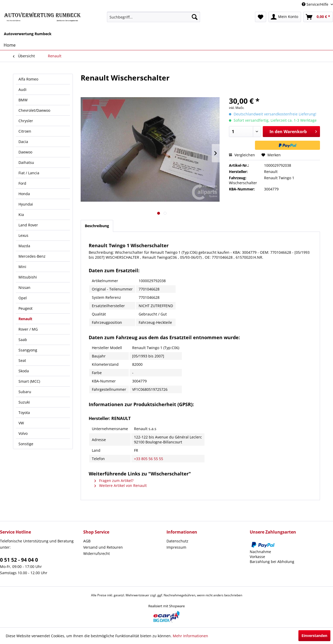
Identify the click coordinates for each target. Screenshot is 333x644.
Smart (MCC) (29, 381)
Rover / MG (28, 329)
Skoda (24, 371)
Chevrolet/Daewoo (34, 110)
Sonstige (26, 444)
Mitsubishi (28, 277)
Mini (22, 267)
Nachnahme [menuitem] (260, 552)
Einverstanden (314, 636)
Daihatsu (26, 162)
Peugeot (25, 308)
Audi (23, 89)
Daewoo (25, 152)
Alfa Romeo (28, 79)
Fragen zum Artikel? (114, 481)
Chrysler (26, 121)
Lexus (23, 235)
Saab (23, 340)
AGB (87, 541)
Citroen (25, 131)
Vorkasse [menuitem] (257, 557)
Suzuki (24, 402)
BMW (23, 100)
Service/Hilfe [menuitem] (316, 4)
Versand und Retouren (103, 547)
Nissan (24, 287)
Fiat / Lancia (29, 173)
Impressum (176, 547)
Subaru (25, 392)
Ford (22, 183)
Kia (21, 215)
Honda (24, 194)
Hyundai (26, 204)
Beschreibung (97, 226)
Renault (25, 319)
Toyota (24, 413)
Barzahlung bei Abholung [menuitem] (272, 562)
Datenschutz (177, 541)
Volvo (23, 433)
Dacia (23, 142)
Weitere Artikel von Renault (121, 485)
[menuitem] (153, 17)
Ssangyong (28, 350)
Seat (22, 360)
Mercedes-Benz (32, 256)
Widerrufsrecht (97, 553)
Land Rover (28, 225)
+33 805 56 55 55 (149, 459)
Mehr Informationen (190, 636)
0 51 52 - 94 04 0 (19, 560)
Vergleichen (242, 155)
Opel (23, 298)
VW (21, 423)
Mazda (24, 246)
